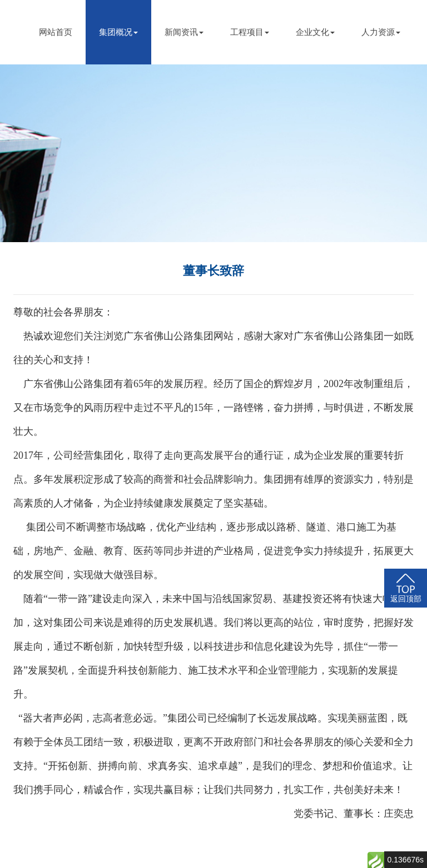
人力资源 (381, 32)
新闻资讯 (184, 32)
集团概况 (118, 32)
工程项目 (250, 32)
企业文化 (315, 32)
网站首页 (56, 32)
